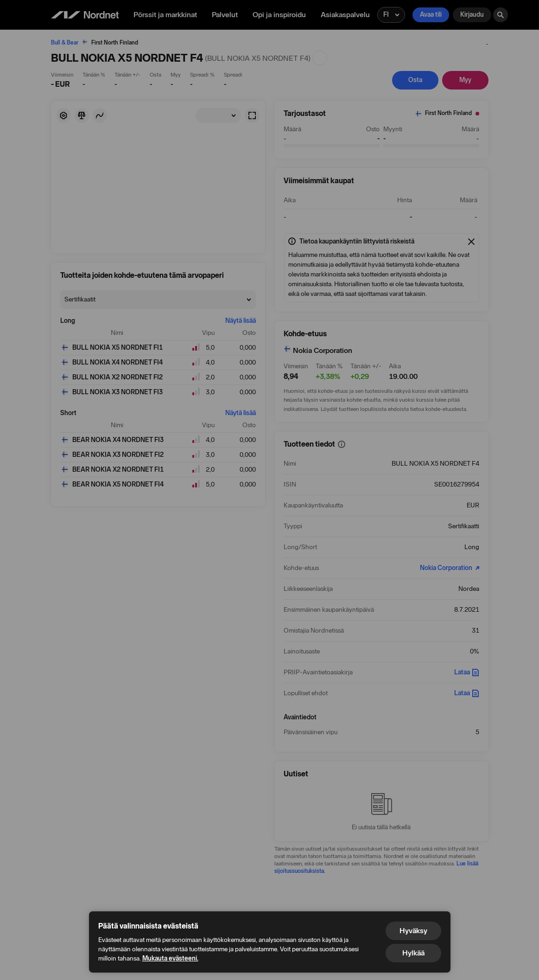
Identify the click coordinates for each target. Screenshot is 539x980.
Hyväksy (413, 931)
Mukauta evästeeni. (170, 958)
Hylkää (413, 953)
